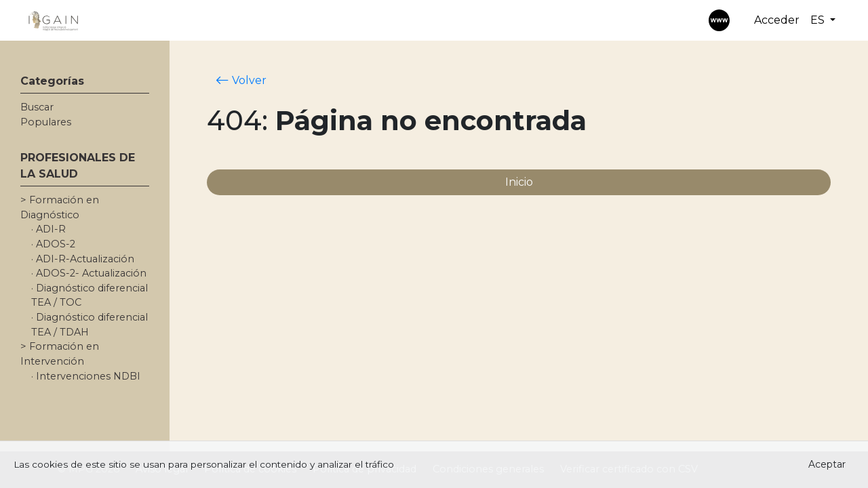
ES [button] (819, 20)
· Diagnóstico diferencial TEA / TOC (90, 296)
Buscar (37, 107)
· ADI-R (48, 229)
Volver (241, 80)
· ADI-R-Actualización (83, 259)
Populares (46, 122)
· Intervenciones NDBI (86, 376)
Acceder (777, 20)
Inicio (519, 182)
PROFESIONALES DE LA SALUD (78, 166)
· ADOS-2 (53, 244)
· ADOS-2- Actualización (89, 273)
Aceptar (827, 464)
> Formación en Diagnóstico (60, 207)
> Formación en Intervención (60, 354)
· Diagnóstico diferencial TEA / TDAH (90, 325)
